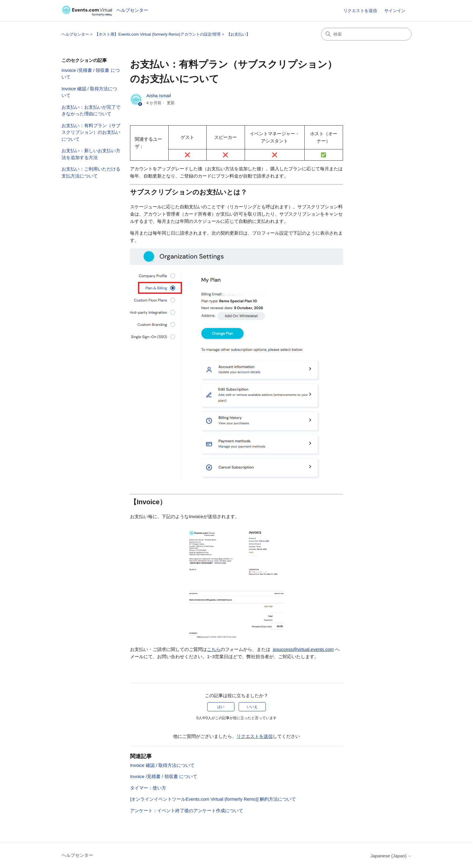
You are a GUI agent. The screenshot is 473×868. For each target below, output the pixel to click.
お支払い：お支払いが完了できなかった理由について (91, 111)
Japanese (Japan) (391, 856)
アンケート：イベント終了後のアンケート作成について (187, 810)
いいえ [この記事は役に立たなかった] (252, 707)
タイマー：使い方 (148, 788)
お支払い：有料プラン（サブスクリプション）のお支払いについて (91, 132)
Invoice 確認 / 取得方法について (89, 92)
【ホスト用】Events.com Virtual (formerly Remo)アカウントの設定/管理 (158, 34)
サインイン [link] (395, 11)
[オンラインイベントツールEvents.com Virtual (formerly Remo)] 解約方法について (213, 799)
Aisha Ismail (159, 96)
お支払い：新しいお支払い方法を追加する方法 (91, 154)
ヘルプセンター (75, 34)
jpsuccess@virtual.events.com (303, 649)
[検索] (366, 34)
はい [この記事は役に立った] (221, 707)
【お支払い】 (238, 34)
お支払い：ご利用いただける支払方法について (91, 172)
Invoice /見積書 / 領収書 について (91, 74)
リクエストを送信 (360, 11)
